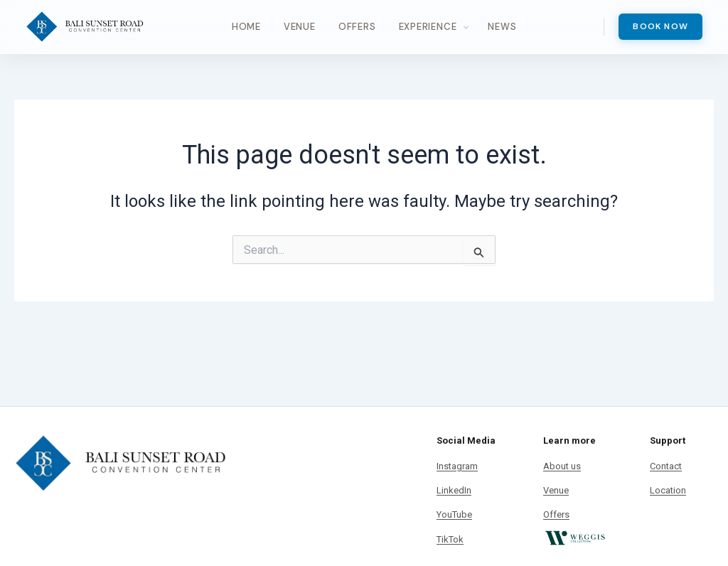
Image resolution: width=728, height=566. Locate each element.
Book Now (660, 26)
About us (562, 466)
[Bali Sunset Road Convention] (85, 27)
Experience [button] (428, 27)
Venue (300, 27)
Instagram (457, 466)
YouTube (454, 514)
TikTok (450, 539)
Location (668, 490)
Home (246, 27)
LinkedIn (454, 490)
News (502, 27)
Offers (357, 27)
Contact (666, 466)
